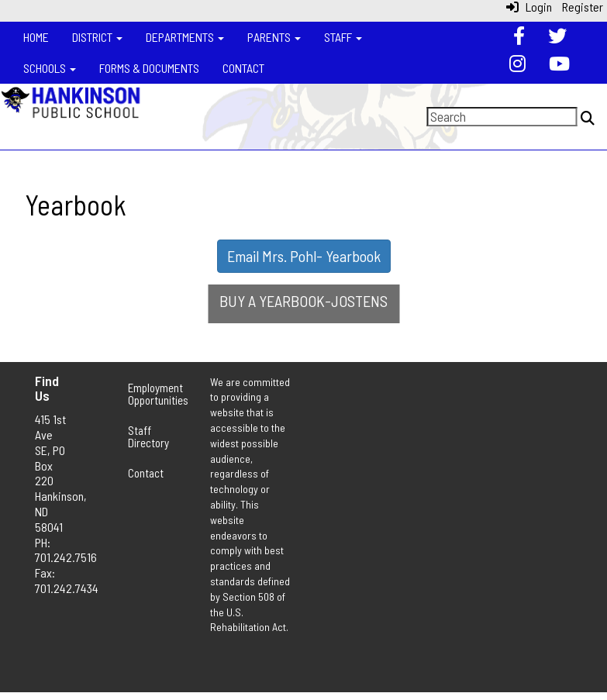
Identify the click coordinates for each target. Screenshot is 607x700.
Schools (50, 68)
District (97, 37)
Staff (343, 37)
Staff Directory (148, 437)
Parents (274, 37)
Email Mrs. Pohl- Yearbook (304, 256)
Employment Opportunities (151, 394)
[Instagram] (517, 65)
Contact (243, 68)
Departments (185, 37)
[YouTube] (559, 65)
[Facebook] (519, 37)
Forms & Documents (149, 68)
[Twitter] (557, 37)
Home (36, 37)
